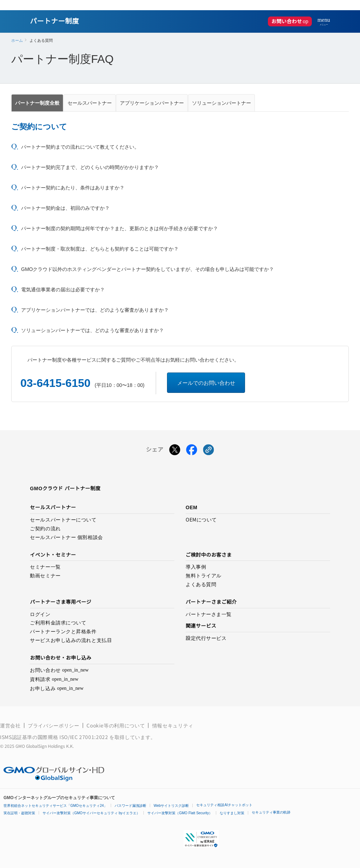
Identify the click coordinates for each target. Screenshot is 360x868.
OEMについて (201, 520)
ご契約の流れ (45, 529)
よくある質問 (201, 584)
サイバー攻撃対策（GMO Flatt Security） (180, 813)
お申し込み (57, 689)
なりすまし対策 (232, 813)
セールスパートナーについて (63, 520)
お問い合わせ (292, 21)
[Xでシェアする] (175, 451)
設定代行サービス (206, 638)
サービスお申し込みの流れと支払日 (71, 640)
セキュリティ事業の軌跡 (271, 812)
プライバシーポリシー (53, 725)
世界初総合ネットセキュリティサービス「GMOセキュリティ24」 (55, 806)
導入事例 (196, 567)
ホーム (17, 40)
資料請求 (54, 679)
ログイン (40, 614)
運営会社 (10, 725)
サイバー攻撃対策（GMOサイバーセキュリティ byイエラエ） (91, 813)
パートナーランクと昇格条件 (63, 631)
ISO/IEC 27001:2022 (84, 737)
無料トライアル (204, 576)
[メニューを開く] (321, 21)
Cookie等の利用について (116, 725)
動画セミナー (45, 576)
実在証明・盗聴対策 (19, 813)
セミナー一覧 (45, 567)
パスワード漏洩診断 (130, 806)
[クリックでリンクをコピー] (208, 451)
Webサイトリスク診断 (171, 806)
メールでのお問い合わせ (206, 383)
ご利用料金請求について (58, 623)
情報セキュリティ (173, 725)
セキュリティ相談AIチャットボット (224, 805)
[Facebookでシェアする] (192, 451)
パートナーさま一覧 (209, 614)
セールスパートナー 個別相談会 (66, 537)
